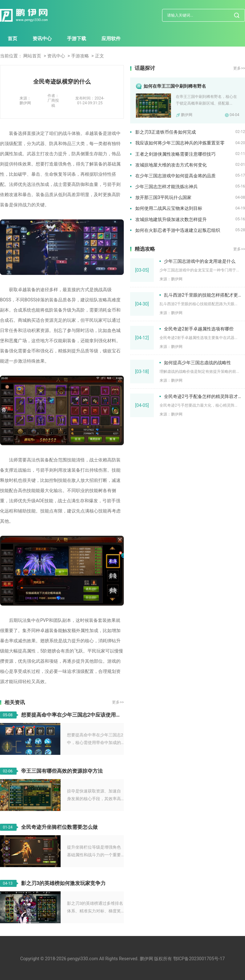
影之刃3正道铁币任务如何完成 (166, 132)
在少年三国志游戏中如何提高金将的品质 (175, 176)
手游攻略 (80, 56)
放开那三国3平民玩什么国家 (163, 197)
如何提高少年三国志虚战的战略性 (197, 363)
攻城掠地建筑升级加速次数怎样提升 (171, 219)
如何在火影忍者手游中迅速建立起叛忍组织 (178, 230)
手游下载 (77, 39)
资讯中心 (42, 39)
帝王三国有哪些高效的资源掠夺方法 (62, 771)
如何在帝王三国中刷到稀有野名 (175, 86)
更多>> (118, 702)
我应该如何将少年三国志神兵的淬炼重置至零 (180, 143)
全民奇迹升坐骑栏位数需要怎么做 (59, 827)
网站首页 (32, 56)
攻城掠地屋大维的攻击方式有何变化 (171, 165)
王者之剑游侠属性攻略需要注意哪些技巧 (175, 154)
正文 (100, 56)
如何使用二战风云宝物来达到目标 (169, 208)
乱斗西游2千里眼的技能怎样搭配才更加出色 (204, 295)
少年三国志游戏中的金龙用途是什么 (200, 261)
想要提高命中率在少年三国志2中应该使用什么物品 (72, 715)
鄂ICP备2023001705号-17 (199, 959)
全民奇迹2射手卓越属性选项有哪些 (199, 329)
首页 (12, 39)
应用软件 (111, 39)
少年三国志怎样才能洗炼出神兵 (167, 187)
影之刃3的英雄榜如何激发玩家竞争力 (63, 883)
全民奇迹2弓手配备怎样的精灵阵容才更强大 (204, 396)
